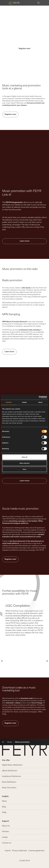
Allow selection (24, 463)
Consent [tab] (9, 402)
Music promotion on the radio (20, 269)
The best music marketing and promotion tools (25, 32)
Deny (24, 469)
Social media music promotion (20, 509)
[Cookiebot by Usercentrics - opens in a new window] (39, 397)
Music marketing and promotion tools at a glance (21, 87)
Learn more (25, 241)
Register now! (25, 49)
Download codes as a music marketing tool (19, 689)
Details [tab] (25, 402)
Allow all (24, 457)
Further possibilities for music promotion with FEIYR (20, 593)
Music (10, 742)
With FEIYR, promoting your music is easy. (25, 40)
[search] (38, 3)
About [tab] (40, 402)
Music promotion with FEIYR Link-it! (22, 193)
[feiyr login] (44, 3)
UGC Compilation (18, 606)
